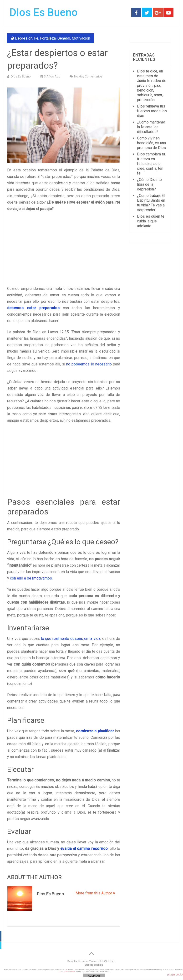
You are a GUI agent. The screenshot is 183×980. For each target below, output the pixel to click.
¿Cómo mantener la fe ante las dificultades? (151, 127)
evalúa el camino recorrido (84, 849)
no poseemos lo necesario (89, 364)
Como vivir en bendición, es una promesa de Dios (151, 143)
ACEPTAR (94, 976)
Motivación (81, 38)
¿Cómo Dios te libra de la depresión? (149, 184)
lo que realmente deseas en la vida (71, 639)
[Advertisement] (64, 250)
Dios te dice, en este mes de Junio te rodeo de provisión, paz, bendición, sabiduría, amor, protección (152, 85)
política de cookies (67, 971)
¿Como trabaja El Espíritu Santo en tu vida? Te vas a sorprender (151, 203)
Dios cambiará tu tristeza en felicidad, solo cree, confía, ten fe (151, 164)
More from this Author (95, 893)
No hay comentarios (88, 76)
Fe (36, 38)
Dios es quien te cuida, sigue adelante (151, 221)
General (64, 38)
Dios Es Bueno (44, 12)
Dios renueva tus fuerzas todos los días (152, 111)
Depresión (24, 38)
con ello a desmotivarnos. (31, 578)
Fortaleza (48, 38)
